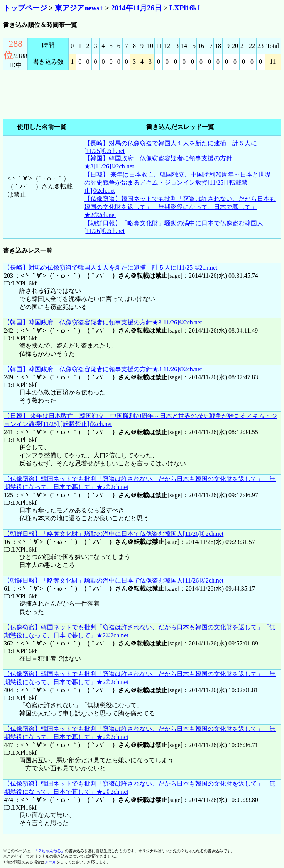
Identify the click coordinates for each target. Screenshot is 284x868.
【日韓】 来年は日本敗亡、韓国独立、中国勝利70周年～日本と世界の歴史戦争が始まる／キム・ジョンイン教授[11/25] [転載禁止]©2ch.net (177, 183)
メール (51, 862)
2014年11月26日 (136, 8)
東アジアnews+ (79, 8)
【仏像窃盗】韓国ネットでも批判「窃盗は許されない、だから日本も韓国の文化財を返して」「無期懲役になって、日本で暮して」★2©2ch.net (180, 207)
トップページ (25, 8)
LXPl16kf (184, 8)
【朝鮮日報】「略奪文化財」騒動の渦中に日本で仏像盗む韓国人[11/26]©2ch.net (114, 534)
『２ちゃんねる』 (49, 851)
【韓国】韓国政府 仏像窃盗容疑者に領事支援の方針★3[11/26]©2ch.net (103, 322)
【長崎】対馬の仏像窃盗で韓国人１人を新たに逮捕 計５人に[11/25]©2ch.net (111, 268)
